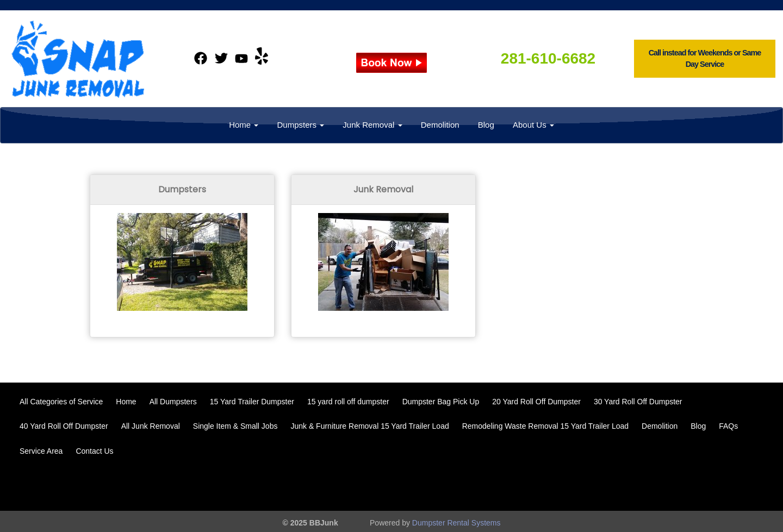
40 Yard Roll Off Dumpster (64, 426)
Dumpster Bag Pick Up (441, 402)
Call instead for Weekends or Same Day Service (705, 58)
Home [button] (244, 125)
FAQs (728, 426)
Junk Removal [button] (372, 125)
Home (126, 402)
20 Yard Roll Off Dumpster (536, 402)
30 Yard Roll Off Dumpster (638, 402)
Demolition (440, 125)
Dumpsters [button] (300, 125)
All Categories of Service (61, 402)
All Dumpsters (173, 402)
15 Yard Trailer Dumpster (252, 402)
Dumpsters (182, 189)
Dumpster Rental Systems (456, 523)
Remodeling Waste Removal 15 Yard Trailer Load (545, 426)
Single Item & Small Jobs (235, 426)
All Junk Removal (151, 426)
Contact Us (94, 451)
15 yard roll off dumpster (348, 402)
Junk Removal (383, 189)
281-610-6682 (548, 58)
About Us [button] (533, 125)
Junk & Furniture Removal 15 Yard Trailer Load (369, 426)
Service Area (41, 451)
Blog (486, 125)
